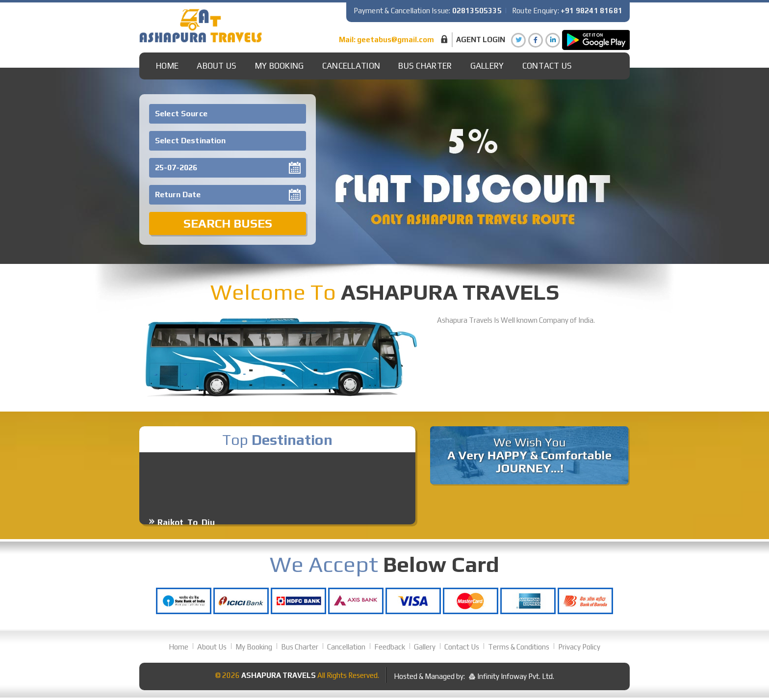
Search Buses (228, 223)
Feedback (390, 647)
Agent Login (481, 39)
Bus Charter (425, 66)
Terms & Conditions (519, 647)
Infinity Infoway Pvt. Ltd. (516, 676)
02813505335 (477, 11)
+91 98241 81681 (591, 11)
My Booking (280, 66)
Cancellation (351, 66)
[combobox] (228, 114)
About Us (217, 66)
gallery (487, 66)
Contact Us (547, 66)
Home (167, 66)
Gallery (425, 647)
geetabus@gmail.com (396, 39)
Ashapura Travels (279, 675)
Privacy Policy (579, 647)
